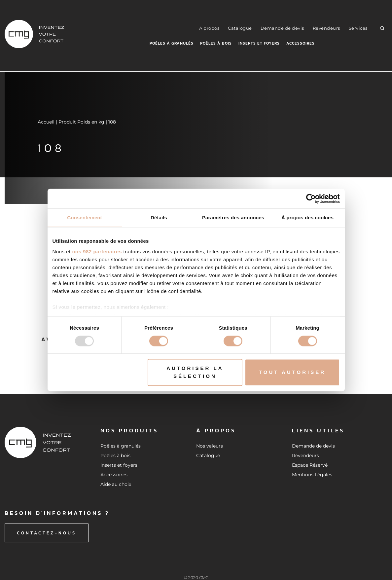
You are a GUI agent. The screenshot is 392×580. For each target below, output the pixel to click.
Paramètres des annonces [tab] (233, 217)
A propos (209, 28)
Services (358, 28)
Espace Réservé (310, 465)
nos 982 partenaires (97, 252)
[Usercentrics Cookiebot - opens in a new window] (311, 199)
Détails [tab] (159, 217)
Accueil (46, 122)
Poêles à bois (216, 43)
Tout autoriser (292, 372)
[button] (382, 28)
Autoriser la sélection (195, 372)
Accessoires (301, 43)
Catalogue (240, 28)
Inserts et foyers (259, 43)
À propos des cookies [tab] (307, 217)
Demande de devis (282, 28)
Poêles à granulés (172, 43)
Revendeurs (326, 28)
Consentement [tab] (84, 217)
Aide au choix (116, 484)
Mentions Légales (312, 475)
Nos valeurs (210, 446)
